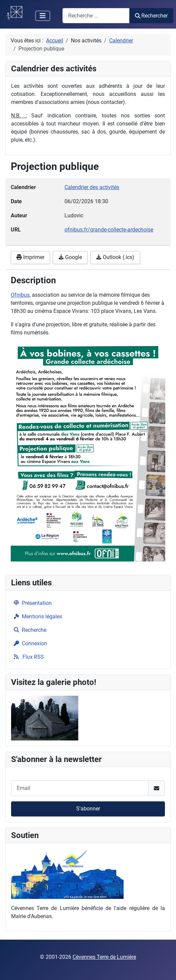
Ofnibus (20, 295)
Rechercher (151, 16)
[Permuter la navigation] (43, 16)
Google (70, 257)
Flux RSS (28, 657)
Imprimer (30, 257)
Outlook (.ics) (115, 257)
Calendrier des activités (92, 187)
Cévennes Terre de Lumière (104, 957)
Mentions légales (37, 616)
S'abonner (88, 809)
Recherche (29, 630)
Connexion (29, 643)
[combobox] (96, 16)
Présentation (31, 603)
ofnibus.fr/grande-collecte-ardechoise (109, 230)
